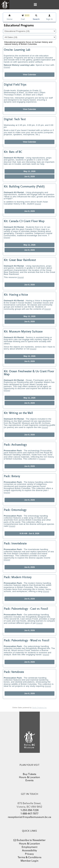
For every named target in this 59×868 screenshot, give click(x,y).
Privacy (29, 854)
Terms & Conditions (29, 857)
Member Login (29, 861)
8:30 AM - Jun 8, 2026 (29, 534)
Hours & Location (30, 777)
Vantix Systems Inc (39, 708)
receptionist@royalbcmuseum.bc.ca (29, 817)
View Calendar (30, 75)
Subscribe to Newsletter (31, 840)
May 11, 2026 (29, 171)
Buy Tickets (30, 774)
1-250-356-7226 (29, 810)
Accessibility (29, 850)
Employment (29, 847)
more (7, 67)
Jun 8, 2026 (29, 177)
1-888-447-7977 (29, 814)
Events (30, 780)
